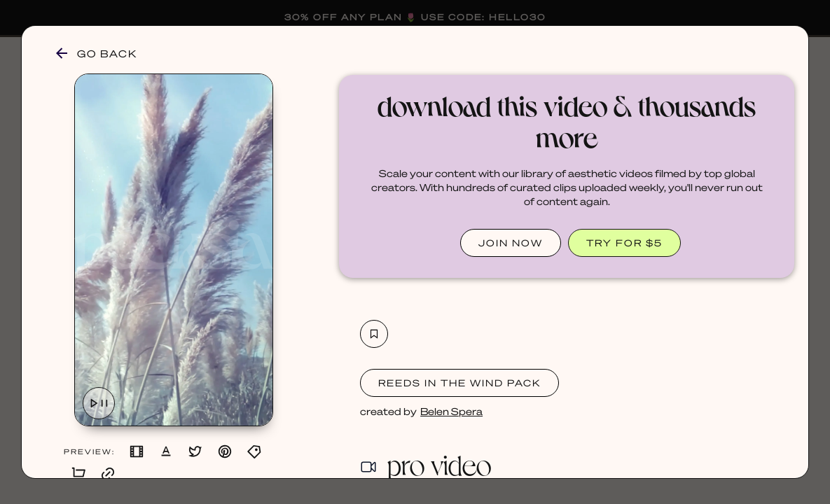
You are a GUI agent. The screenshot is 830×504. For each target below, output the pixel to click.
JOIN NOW (511, 243)
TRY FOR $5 (624, 243)
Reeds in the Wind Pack (459, 383)
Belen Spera (451, 411)
